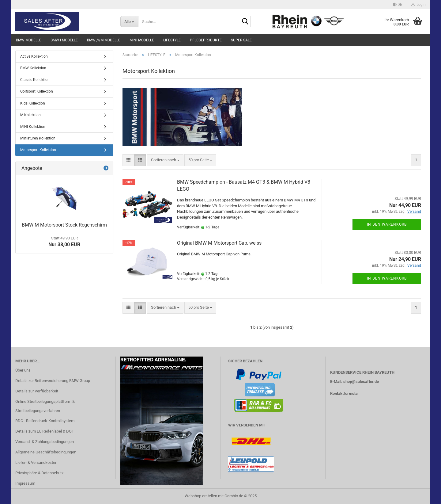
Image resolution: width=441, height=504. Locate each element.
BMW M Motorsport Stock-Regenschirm (64, 225)
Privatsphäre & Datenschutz (39, 473)
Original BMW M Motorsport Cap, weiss (219, 243)
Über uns (23, 370)
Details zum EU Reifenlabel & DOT (45, 431)
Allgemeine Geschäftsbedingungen (46, 452)
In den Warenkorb (387, 224)
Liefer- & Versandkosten (36, 462)
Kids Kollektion (33, 103)
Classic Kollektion (35, 80)
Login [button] (418, 5)
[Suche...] (129, 21)
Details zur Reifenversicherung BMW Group (53, 381)
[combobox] (165, 160)
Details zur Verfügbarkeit (37, 391)
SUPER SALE (241, 40)
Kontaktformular (345, 393)
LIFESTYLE (172, 40)
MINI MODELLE (142, 40)
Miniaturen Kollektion (38, 138)
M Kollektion (30, 115)
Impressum (25, 483)
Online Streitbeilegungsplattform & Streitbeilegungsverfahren (45, 406)
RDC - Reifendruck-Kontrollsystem (45, 421)
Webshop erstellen (201, 496)
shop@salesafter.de (361, 382)
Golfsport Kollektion (37, 91)
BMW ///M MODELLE (104, 40)
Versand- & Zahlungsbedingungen (45, 442)
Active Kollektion (34, 56)
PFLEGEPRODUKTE (206, 40)
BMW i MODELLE (64, 40)
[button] (398, 5)
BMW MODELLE (29, 40)
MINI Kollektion (33, 127)
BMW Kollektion (33, 68)
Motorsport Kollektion (38, 150)
